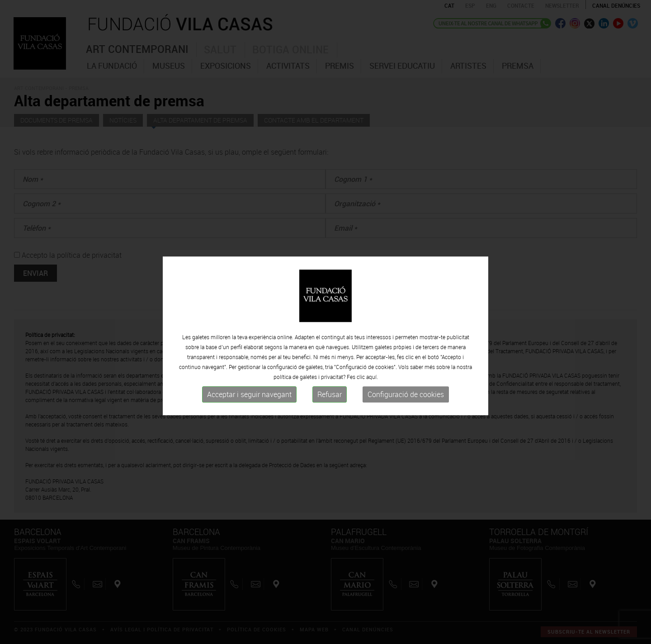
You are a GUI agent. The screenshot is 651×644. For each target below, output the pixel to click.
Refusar (330, 410)
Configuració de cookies (406, 410)
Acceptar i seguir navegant (249, 410)
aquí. (372, 392)
